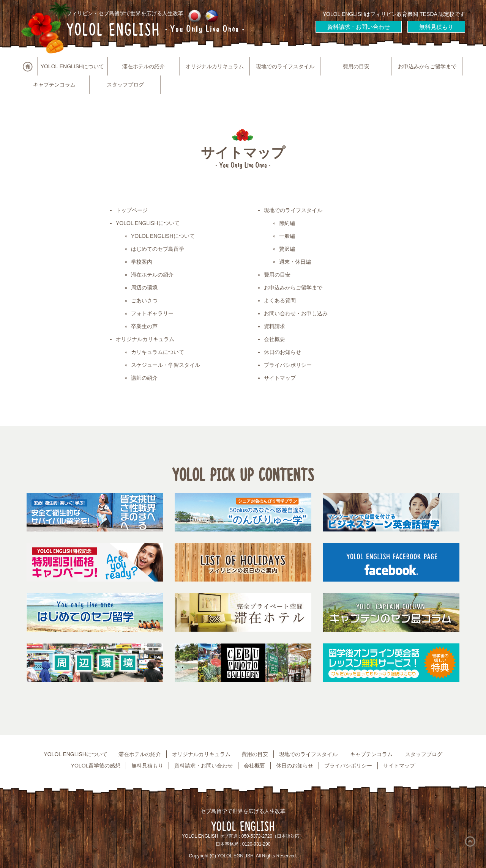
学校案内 (142, 262)
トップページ (132, 210)
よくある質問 (280, 300)
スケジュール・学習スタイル (166, 365)
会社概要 (275, 339)
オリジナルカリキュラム (145, 339)
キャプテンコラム (54, 85)
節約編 (287, 223)
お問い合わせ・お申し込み (296, 313)
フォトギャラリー (152, 313)
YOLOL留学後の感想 (96, 766)
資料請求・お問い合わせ (359, 27)
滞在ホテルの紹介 (144, 66)
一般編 (287, 236)
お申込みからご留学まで (427, 66)
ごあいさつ (144, 300)
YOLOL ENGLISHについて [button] (73, 66)
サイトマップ (280, 378)
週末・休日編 (295, 262)
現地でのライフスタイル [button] (285, 66)
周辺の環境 (144, 288)
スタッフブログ (125, 85)
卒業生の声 (144, 326)
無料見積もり (436, 27)
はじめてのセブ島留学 (158, 249)
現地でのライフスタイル (293, 210)
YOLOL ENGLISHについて (148, 223)
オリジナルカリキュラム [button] (215, 66)
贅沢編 (287, 249)
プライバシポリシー (288, 365)
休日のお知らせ (282, 352)
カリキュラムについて (158, 352)
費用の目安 (356, 66)
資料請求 (275, 326)
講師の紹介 (144, 378)
